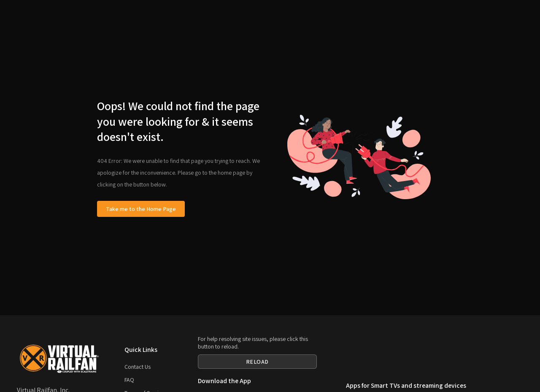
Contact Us (138, 367)
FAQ (129, 380)
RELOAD (257, 362)
